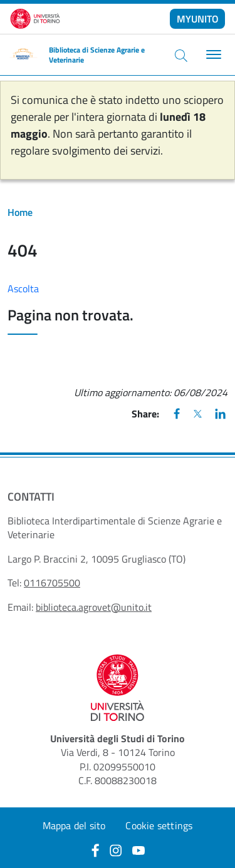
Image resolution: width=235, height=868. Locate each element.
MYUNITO (198, 19)
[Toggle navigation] (212, 55)
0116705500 (52, 583)
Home (20, 212)
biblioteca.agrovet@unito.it (94, 607)
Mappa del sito (74, 825)
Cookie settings (159, 825)
